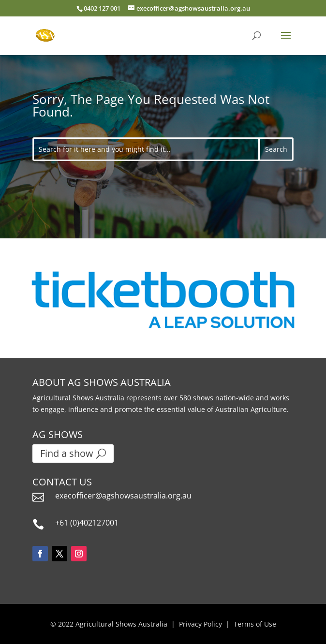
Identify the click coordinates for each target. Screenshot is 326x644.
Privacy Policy (200, 624)
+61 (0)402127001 (87, 523)
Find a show (67, 453)
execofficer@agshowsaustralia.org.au (123, 496)
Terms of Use (255, 624)
